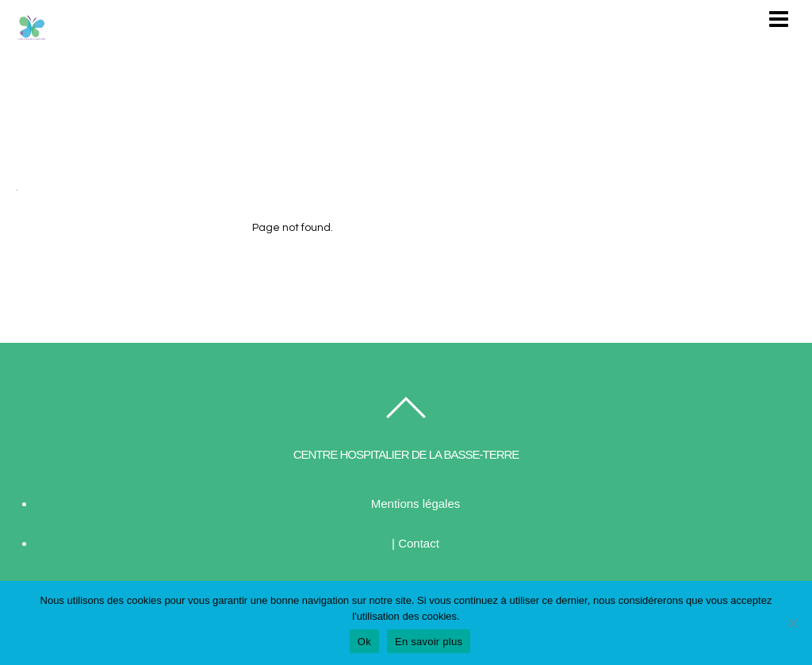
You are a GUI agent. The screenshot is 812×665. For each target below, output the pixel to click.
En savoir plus (429, 642)
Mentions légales (416, 504)
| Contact (416, 543)
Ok (364, 642)
